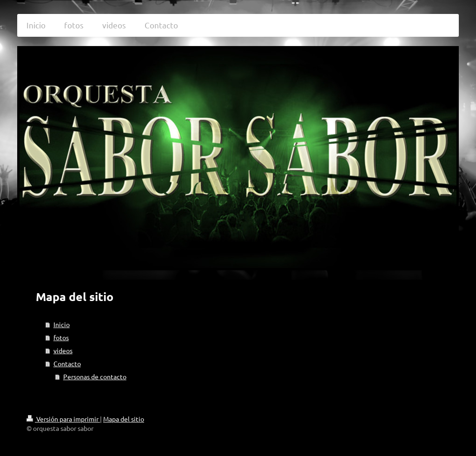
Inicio (62, 324)
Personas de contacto (95, 376)
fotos (61, 337)
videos (63, 350)
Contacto (67, 363)
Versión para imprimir (63, 419)
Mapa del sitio (124, 419)
